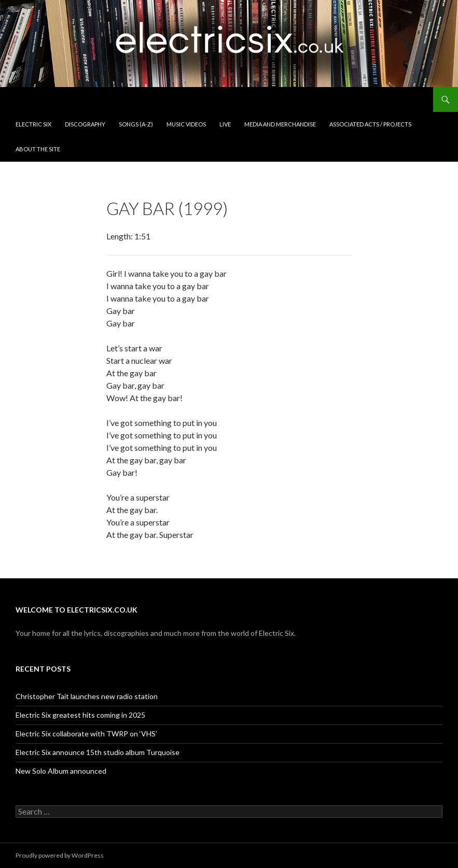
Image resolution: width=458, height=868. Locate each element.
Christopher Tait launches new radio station (87, 696)
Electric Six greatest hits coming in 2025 (80, 715)
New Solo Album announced (61, 771)
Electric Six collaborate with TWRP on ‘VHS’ (86, 734)
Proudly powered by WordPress (60, 855)
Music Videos (186, 124)
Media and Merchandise (280, 124)
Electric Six (33, 124)
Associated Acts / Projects (370, 124)
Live (225, 124)
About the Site (38, 149)
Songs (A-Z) (136, 124)
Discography (85, 124)
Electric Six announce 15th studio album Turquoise (98, 752)
